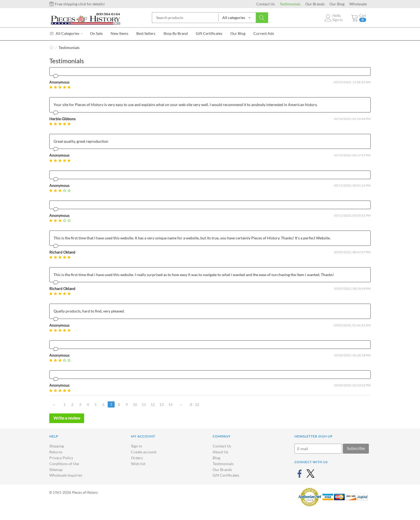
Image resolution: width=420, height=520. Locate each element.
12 (153, 404)
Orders (137, 458)
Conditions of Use (64, 464)
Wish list (138, 464)
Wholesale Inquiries (66, 475)
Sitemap (56, 470)
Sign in (136, 446)
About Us (220, 452)
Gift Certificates (226, 475)
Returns (56, 452)
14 (170, 404)
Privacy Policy (61, 458)
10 (135, 404)
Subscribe (356, 448)
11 (144, 404)
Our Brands (315, 4)
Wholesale (358, 4)
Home (51, 48)
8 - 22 (195, 404)
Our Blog (337, 4)
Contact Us (266, 4)
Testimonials (290, 4)
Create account (144, 452)
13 (162, 404)
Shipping (57, 446)
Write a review (67, 418)
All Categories (66, 33)
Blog (216, 458)
